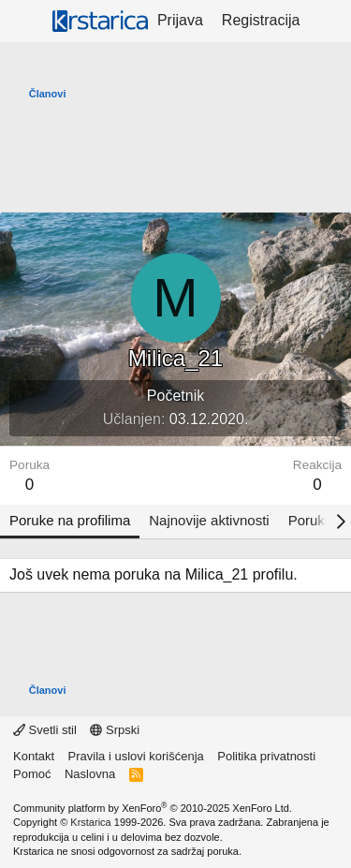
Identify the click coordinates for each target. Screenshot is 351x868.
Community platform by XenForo (153, 808)
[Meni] (26, 22)
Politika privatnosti (266, 756)
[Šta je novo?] (328, 21)
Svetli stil (45, 730)
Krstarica (90, 822)
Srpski (115, 730)
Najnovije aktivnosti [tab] (209, 520)
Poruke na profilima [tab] (70, 520)
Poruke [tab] (311, 520)
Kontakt (34, 756)
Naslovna (90, 774)
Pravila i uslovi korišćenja (136, 756)
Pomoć (32, 774)
